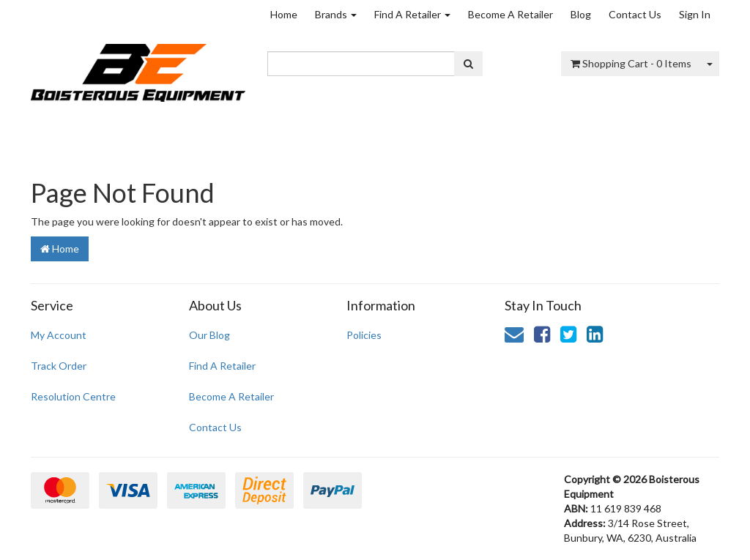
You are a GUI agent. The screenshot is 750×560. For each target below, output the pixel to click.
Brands (336, 14)
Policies (364, 335)
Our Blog (209, 335)
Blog (581, 14)
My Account (59, 335)
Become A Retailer (510, 14)
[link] (542, 334)
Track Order (59, 366)
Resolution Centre (73, 396)
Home (284, 14)
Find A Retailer (412, 14)
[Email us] (514, 334)
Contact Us (635, 14)
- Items (631, 63)
